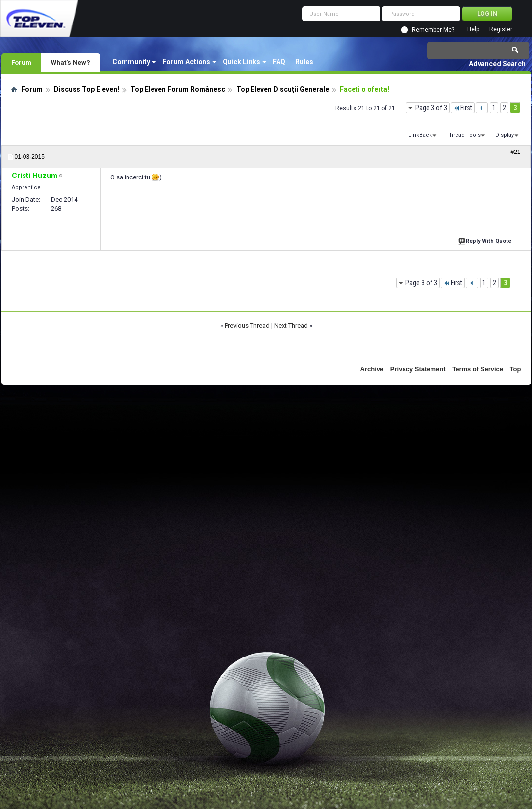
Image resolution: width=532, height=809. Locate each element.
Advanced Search (497, 64)
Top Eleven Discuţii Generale (283, 89)
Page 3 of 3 (431, 108)
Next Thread (291, 325)
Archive (372, 369)
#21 (515, 152)
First (463, 108)
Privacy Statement (418, 369)
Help (473, 30)
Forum (21, 62)
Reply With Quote (486, 240)
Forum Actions (186, 62)
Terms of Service (478, 369)
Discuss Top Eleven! (87, 89)
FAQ (279, 62)
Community (131, 62)
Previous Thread (247, 325)
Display (505, 135)
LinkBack (420, 135)
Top (516, 369)
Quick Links (241, 62)
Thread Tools (463, 135)
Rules (304, 62)
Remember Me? (433, 30)
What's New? (71, 62)
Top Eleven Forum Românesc (178, 89)
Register (501, 30)
